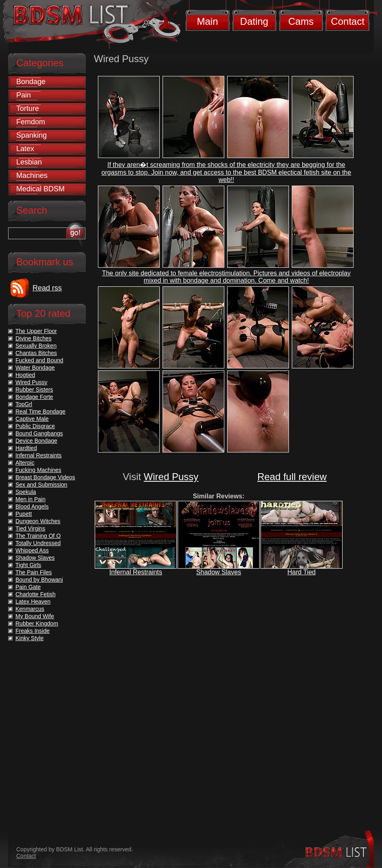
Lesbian (29, 162)
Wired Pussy (171, 477)
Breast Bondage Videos (45, 477)
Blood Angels (32, 507)
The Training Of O (38, 536)
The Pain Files (34, 572)
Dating (254, 21)
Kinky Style (29, 638)
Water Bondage (35, 368)
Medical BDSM (40, 189)
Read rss (47, 288)
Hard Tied (301, 572)
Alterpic (25, 463)
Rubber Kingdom (37, 623)
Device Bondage (36, 441)
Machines (32, 175)
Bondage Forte (34, 397)
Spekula (26, 492)
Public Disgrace (35, 426)
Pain (24, 95)
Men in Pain (30, 499)
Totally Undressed (38, 543)
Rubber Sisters (34, 390)
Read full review (292, 477)
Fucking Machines (38, 470)
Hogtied (25, 375)
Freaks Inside (33, 631)
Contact (348, 21)
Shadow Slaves (219, 572)
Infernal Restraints (136, 572)
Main (207, 21)
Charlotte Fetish (36, 594)
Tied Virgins (30, 528)
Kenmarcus (30, 609)
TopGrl (24, 404)
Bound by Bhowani (39, 580)
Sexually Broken (36, 346)
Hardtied (26, 448)
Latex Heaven (33, 602)
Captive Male (32, 419)
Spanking (31, 135)
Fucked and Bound (39, 360)
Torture (28, 108)
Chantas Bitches (36, 353)
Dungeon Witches (38, 521)
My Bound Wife (35, 616)
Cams (301, 21)
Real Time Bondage (40, 411)
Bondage (31, 82)
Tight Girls (28, 565)
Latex (25, 149)
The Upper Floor (36, 331)
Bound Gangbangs (39, 433)
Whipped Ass (32, 550)
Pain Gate (28, 587)
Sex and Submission (41, 485)
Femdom (31, 122)
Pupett (24, 514)
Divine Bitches (34, 338)
